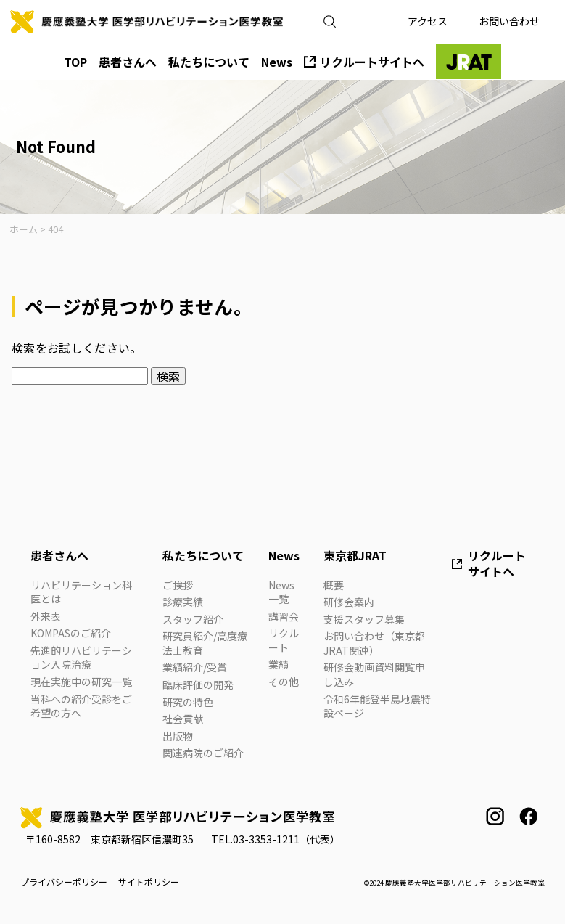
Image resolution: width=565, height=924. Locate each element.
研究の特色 (188, 702)
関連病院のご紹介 (203, 753)
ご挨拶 (178, 585)
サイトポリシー (149, 882)
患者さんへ (128, 62)
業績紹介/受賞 (195, 667)
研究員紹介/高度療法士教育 (205, 643)
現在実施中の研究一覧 (81, 682)
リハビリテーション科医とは (81, 592)
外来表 (46, 616)
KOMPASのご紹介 (71, 633)
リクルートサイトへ (372, 62)
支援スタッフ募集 (364, 619)
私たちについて (209, 62)
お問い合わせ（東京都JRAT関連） (374, 643)
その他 (284, 682)
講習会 (284, 616)
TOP (75, 62)
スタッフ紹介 (193, 619)
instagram (495, 816)
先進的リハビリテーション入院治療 (81, 658)
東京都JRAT (355, 556)
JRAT (469, 62)
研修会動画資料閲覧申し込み (374, 674)
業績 (279, 664)
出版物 (178, 736)
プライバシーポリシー (64, 882)
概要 (334, 585)
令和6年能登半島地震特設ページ (377, 706)
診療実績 (183, 602)
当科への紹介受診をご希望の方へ (81, 706)
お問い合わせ (509, 21)
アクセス (428, 21)
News (277, 62)
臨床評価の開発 (198, 684)
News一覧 (281, 592)
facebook (528, 816)
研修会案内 (349, 602)
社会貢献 (183, 719)
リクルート (284, 640)
